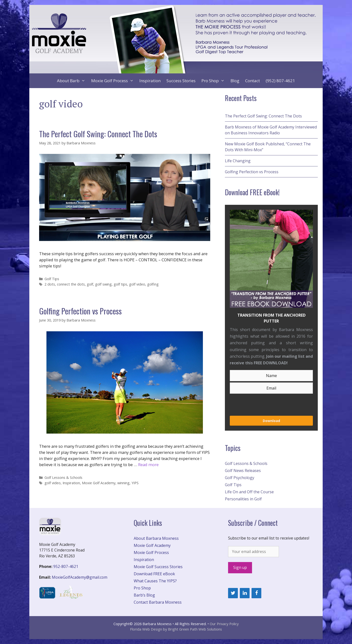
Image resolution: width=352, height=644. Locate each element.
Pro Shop (214, 81)
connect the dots (71, 284)
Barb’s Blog (144, 595)
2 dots (50, 284)
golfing (153, 284)
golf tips (120, 284)
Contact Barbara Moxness (158, 602)
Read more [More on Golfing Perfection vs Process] (148, 465)
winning (123, 483)
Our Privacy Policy (224, 624)
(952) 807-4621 (280, 81)
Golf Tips (52, 279)
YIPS (135, 483)
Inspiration (150, 81)
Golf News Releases (243, 471)
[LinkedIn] (245, 593)
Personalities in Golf (243, 499)
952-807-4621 (66, 566)
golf (90, 284)
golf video (137, 284)
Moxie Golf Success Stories (158, 567)
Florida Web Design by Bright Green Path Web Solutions (176, 629)
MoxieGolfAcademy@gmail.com (80, 577)
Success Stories (181, 81)
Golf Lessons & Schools (63, 477)
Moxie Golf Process (114, 81)
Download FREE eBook (154, 574)
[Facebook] (256, 593)
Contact (253, 81)
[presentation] (256, 403)
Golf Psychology (240, 478)
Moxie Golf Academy (99, 483)
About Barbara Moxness (156, 538)
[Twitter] (233, 593)
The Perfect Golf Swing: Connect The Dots (98, 134)
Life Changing (238, 161)
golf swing (103, 284)
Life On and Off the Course (249, 492)
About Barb (73, 81)
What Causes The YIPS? (155, 581)
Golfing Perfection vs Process (80, 311)
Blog (235, 81)
